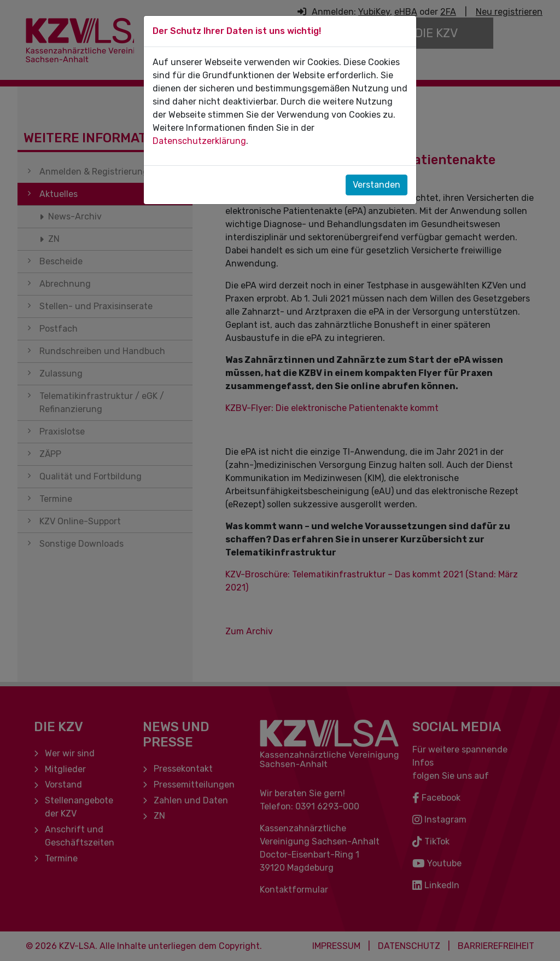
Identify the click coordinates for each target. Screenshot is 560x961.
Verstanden (377, 185)
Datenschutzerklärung (199, 141)
